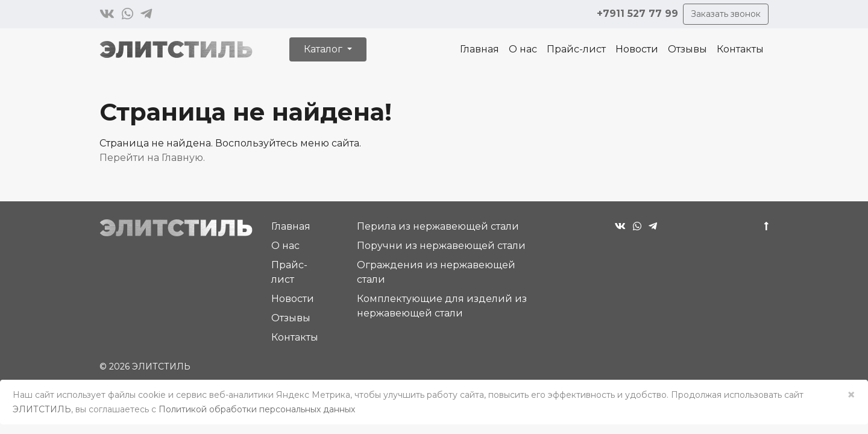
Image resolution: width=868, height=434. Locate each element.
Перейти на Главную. (152, 158)
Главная (480, 49)
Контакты (740, 49)
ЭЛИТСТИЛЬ (42, 409)
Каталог (324, 49)
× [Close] (851, 395)
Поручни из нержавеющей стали (441, 246)
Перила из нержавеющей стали (438, 226)
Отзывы (687, 49)
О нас (523, 49)
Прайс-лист (576, 49)
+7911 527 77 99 (637, 14)
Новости (637, 49)
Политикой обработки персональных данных (257, 409)
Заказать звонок (726, 14)
